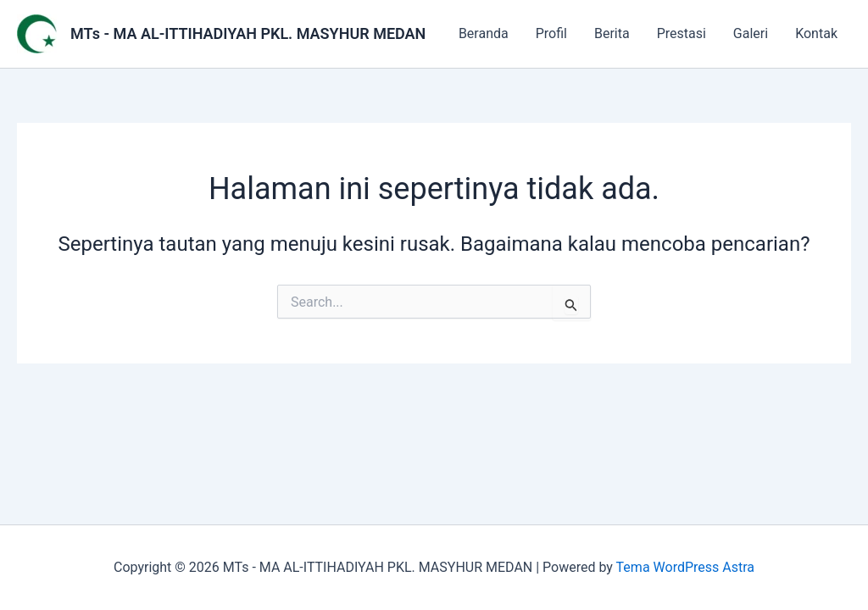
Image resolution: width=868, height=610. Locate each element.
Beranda (484, 33)
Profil (551, 33)
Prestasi (682, 33)
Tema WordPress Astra (685, 567)
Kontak (816, 33)
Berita (612, 33)
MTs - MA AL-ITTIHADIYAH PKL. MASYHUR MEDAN (248, 33)
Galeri (751, 33)
